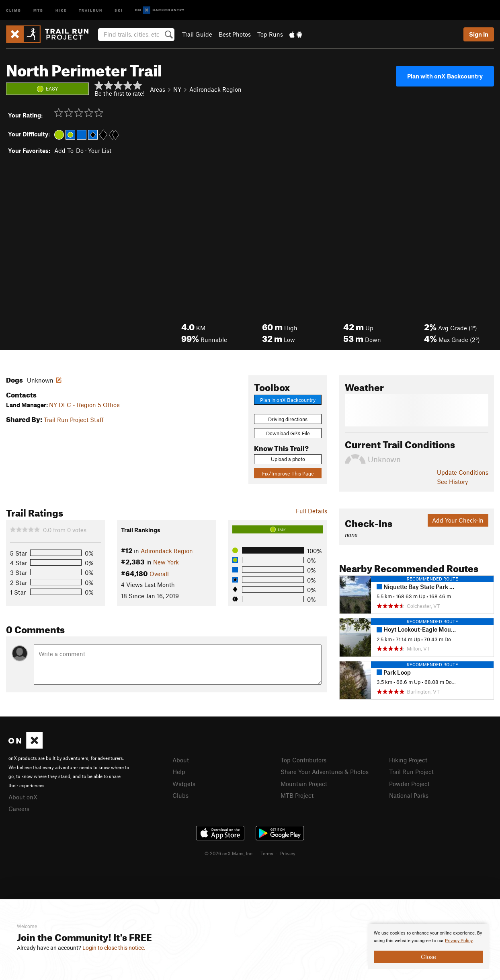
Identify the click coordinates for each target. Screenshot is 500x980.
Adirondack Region (215, 89)
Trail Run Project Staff (74, 420)
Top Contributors (303, 760)
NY (177, 89)
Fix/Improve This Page (288, 474)
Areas (158, 89)
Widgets (184, 784)
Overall (159, 574)
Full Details (311, 511)
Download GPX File (288, 433)
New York (166, 562)
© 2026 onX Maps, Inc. (229, 853)
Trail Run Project (411, 772)
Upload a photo (288, 459)
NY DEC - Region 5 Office (84, 405)
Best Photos (235, 34)
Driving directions (288, 419)
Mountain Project (304, 784)
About (181, 760)
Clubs (180, 795)
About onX (23, 797)
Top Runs (270, 34)
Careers (19, 809)
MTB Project (297, 795)
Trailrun (91, 10)
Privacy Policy (459, 941)
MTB (38, 10)
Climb (14, 10)
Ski (119, 10)
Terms (267, 853)
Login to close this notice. (114, 948)
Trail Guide (197, 34)
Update (463, 472)
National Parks (409, 795)
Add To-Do (69, 150)
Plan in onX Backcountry (288, 400)
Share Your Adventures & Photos (325, 772)
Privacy (288, 853)
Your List (100, 150)
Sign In (479, 34)
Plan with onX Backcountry (445, 76)
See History (452, 482)
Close (428, 957)
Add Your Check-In (458, 520)
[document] (428, 946)
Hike (61, 10)
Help (179, 772)
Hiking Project (408, 760)
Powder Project (409, 784)
